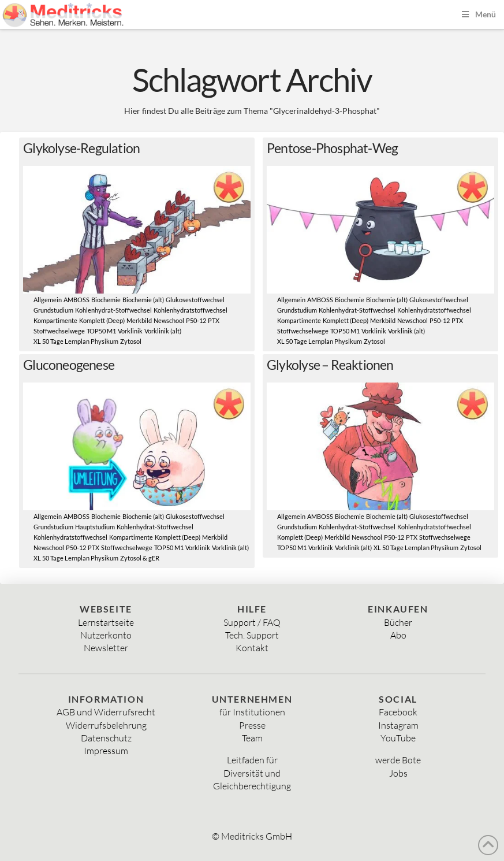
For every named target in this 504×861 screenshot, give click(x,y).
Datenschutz (106, 738)
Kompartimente (55, 321)
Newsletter (106, 648)
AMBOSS (76, 300)
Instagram (398, 725)
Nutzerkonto (106, 635)
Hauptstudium (95, 527)
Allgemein (48, 300)
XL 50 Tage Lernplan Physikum (76, 342)
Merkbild (139, 321)
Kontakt (252, 648)
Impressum (106, 751)
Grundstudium (53, 310)
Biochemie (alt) (143, 300)
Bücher (398, 622)
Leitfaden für (252, 760)
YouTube (398, 738)
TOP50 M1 (101, 331)
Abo (398, 635)
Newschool (169, 321)
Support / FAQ (252, 622)
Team (252, 738)
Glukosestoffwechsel (195, 300)
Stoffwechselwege (59, 331)
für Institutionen (252, 712)
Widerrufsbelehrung (106, 725)
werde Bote (398, 760)
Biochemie (106, 300)
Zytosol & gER (140, 558)
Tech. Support (252, 635)
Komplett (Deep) (102, 321)
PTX (214, 321)
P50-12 (196, 321)
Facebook (398, 712)
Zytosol (131, 342)
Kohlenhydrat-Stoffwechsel (113, 310)
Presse (252, 725)
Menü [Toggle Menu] (478, 14)
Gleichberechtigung (252, 786)
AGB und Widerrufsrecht (106, 712)
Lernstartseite (106, 622)
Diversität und (252, 773)
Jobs (398, 773)
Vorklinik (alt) (163, 331)
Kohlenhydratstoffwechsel (191, 310)
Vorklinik (130, 331)
